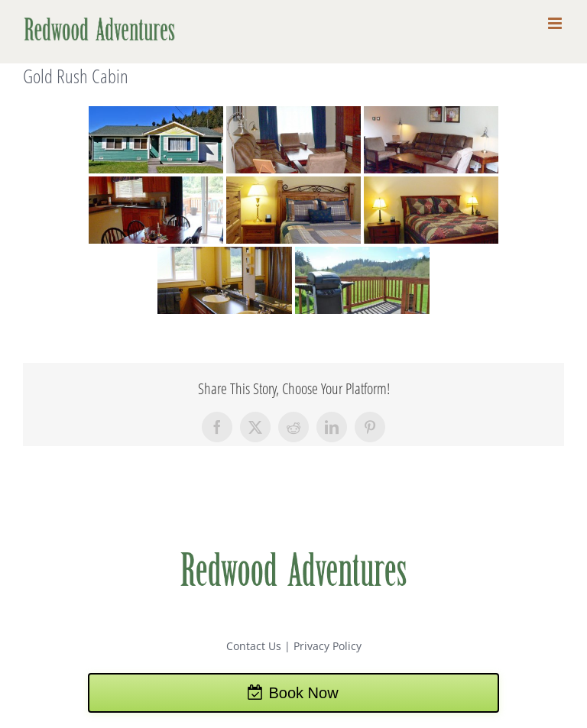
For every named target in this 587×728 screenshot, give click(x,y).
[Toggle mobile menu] (556, 23)
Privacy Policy (328, 646)
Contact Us (254, 646)
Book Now (303, 693)
